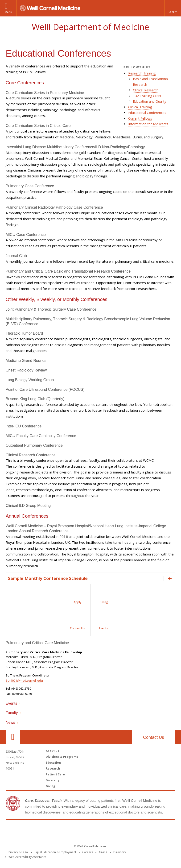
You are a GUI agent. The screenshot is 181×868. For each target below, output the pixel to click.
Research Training (142, 73)
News (10, 722)
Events (11, 703)
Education (53, 763)
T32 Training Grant (147, 96)
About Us (52, 751)
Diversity (53, 780)
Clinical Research (146, 90)
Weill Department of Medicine (90, 27)
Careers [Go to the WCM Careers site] (88, 852)
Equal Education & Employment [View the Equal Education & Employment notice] (55, 852)
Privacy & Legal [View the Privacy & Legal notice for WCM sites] (19, 852)
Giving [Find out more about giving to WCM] (103, 852)
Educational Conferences (147, 113)
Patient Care (55, 774)
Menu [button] (8, 12)
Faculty (12, 713)
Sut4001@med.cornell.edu (24, 680)
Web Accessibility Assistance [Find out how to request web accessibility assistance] (27, 857)
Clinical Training (140, 107)
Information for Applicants (148, 124)
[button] (173, 8)
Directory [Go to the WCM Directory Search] (120, 852)
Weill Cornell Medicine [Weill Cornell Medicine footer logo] (56, 829)
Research (53, 768)
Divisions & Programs (62, 757)
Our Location (13, 737)
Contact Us (154, 737)
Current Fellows (140, 118)
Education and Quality (150, 101)
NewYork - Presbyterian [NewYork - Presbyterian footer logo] (130, 829)
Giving (50, 786)
